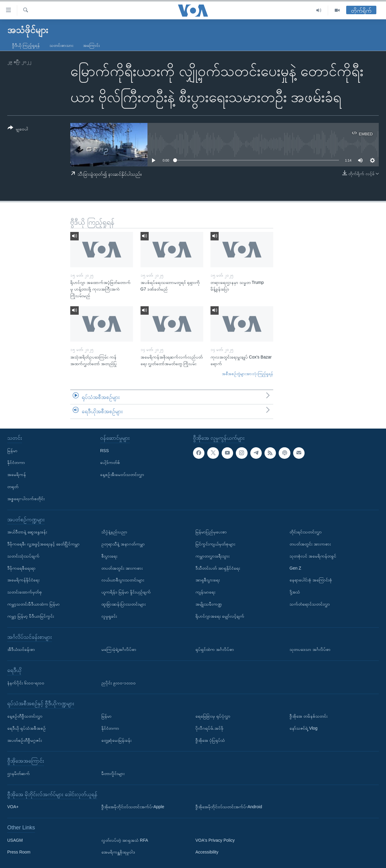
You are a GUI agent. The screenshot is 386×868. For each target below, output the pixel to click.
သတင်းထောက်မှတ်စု (25, 592)
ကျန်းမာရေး (205, 592)
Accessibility (207, 852)
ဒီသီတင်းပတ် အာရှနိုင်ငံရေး (218, 568)
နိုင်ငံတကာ (16, 462)
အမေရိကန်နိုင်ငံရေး (23, 580)
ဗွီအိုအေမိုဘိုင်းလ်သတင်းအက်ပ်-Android (229, 807)
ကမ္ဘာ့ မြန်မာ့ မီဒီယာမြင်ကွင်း (31, 616)
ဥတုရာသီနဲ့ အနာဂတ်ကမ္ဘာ (123, 544)
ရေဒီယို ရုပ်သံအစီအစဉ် (27, 728)
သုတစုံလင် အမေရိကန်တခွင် (313, 556)
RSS (104, 450)
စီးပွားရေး (109, 556)
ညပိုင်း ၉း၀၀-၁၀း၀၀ (119, 683)
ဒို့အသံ (295, 592)
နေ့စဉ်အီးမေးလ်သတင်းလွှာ (122, 474)
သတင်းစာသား (61, 45)
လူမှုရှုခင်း (109, 616)
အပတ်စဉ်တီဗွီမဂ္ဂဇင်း (25, 740)
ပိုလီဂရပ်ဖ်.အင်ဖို (209, 728)
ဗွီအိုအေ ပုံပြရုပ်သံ (210, 740)
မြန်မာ (12, 450)
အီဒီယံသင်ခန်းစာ (21, 649)
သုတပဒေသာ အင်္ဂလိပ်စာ (310, 649)
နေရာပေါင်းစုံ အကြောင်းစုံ (311, 580)
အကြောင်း (91, 45)
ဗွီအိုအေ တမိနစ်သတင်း (308, 716)
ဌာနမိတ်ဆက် (19, 773)
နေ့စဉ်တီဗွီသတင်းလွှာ (25, 716)
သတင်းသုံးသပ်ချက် (23, 556)
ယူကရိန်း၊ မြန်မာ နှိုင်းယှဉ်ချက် (126, 592)
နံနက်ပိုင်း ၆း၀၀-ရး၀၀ (26, 683)
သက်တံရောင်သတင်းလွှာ (310, 604)
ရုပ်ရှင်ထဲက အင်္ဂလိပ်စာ (215, 649)
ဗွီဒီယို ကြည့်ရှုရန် (26, 45)
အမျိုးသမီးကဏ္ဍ (209, 604)
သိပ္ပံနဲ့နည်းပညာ (114, 532)
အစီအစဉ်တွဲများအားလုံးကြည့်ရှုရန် (248, 374)
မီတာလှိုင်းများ (113, 773)
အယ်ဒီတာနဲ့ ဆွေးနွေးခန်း (27, 532)
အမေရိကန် (17, 474)
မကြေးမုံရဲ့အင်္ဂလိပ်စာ (119, 649)
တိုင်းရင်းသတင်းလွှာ (306, 532)
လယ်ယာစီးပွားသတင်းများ (123, 580)
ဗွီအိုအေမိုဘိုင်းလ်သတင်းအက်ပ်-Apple (133, 807)
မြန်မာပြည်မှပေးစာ (211, 532)
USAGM (15, 840)
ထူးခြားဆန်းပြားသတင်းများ (123, 604)
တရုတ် (13, 487)
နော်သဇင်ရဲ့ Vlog (304, 728)
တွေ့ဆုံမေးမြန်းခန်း (116, 740)
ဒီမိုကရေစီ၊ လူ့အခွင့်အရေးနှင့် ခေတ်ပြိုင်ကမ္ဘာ (43, 544)
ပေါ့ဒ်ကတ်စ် (110, 462)
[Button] (18, 129)
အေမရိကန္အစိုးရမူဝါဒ (118, 852)
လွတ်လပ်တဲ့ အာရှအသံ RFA (125, 840)
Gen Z (295, 568)
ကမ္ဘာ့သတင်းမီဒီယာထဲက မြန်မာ (33, 604)
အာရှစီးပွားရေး (208, 580)
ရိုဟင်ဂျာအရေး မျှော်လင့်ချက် (220, 616)
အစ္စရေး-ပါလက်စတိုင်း (26, 499)
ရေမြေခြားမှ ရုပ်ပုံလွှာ (213, 716)
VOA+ (13, 807)
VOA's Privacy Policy (215, 840)
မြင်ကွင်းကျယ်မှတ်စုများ (215, 544)
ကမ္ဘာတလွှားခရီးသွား (212, 556)
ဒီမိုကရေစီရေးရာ (21, 568)
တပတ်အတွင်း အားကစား (122, 568)
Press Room (19, 852)
